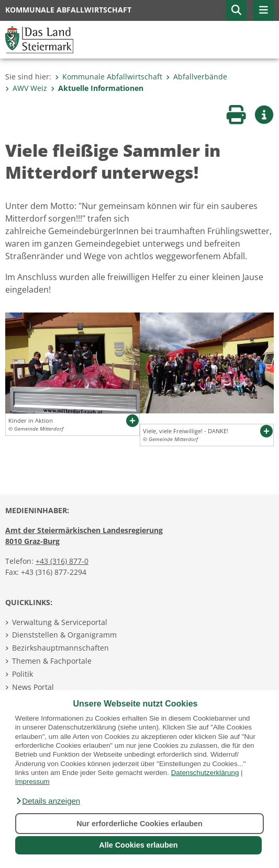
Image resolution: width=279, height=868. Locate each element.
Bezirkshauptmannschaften (60, 648)
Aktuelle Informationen (97, 88)
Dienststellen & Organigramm (64, 635)
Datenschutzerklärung (205, 773)
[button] (48, 801)
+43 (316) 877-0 (62, 561)
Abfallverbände (197, 77)
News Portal (33, 687)
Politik (23, 674)
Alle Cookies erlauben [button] (138, 845)
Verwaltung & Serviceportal (60, 622)
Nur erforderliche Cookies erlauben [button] (139, 824)
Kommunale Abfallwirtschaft (109, 77)
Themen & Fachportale (52, 661)
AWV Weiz (26, 88)
